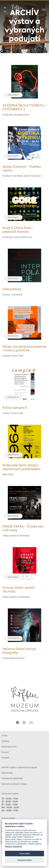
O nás (4, 736)
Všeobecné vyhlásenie (12, 779)
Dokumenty (7, 773)
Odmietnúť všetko (25, 860)
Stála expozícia (9, 747)
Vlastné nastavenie (14, 847)
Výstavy (5, 741)
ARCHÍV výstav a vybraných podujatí (19, 767)
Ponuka (5, 752)
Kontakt (5, 758)
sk (5, 8)
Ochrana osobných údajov (14, 784)
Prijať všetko (25, 854)
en (5, 12)
